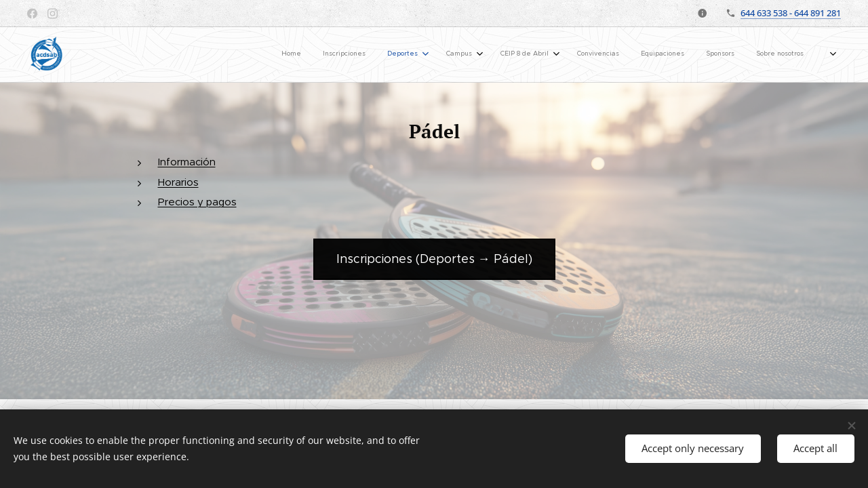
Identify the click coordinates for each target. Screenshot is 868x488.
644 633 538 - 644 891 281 (791, 13)
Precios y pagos (197, 202)
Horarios (178, 182)
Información (187, 162)
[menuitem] (477, 55)
